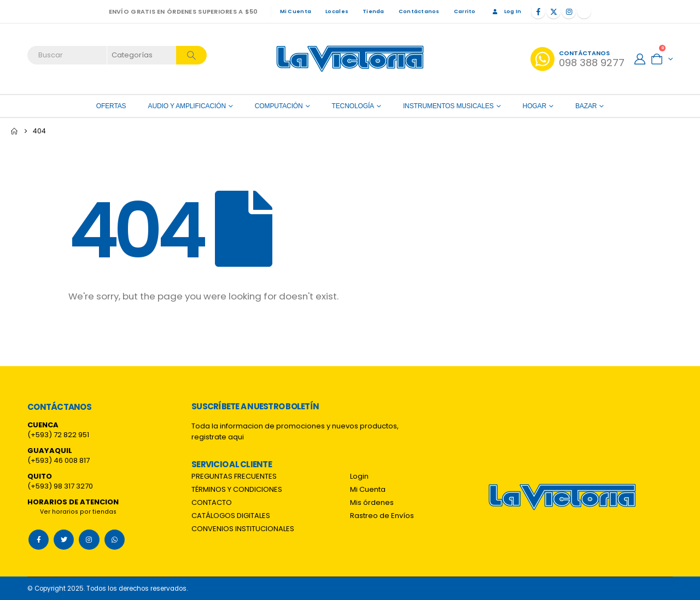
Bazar (586, 106)
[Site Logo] (350, 59)
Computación (279, 106)
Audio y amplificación (187, 106)
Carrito (465, 11)
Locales (337, 11)
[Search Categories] (142, 55)
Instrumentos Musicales (448, 106)
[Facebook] (538, 11)
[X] (553, 11)
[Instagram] (569, 11)
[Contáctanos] (577, 59)
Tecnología (353, 106)
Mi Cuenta (296, 11)
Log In (506, 11)
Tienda (374, 11)
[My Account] (640, 59)
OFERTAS (111, 106)
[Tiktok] (584, 11)
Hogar (535, 106)
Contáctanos (419, 11)
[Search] (191, 55)
